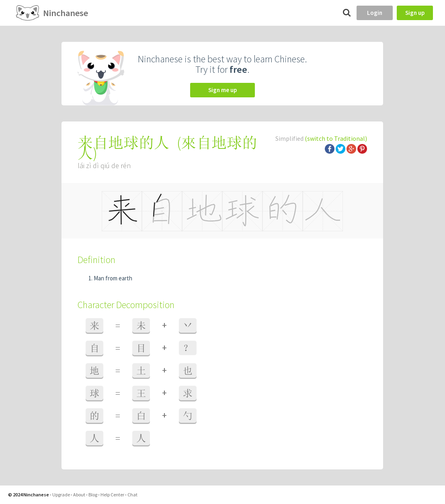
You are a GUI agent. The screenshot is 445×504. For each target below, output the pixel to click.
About (79, 495)
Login (375, 13)
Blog (93, 495)
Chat (132, 495)
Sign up (415, 13)
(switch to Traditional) (336, 138)
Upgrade (61, 495)
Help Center (112, 495)
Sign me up (222, 90)
